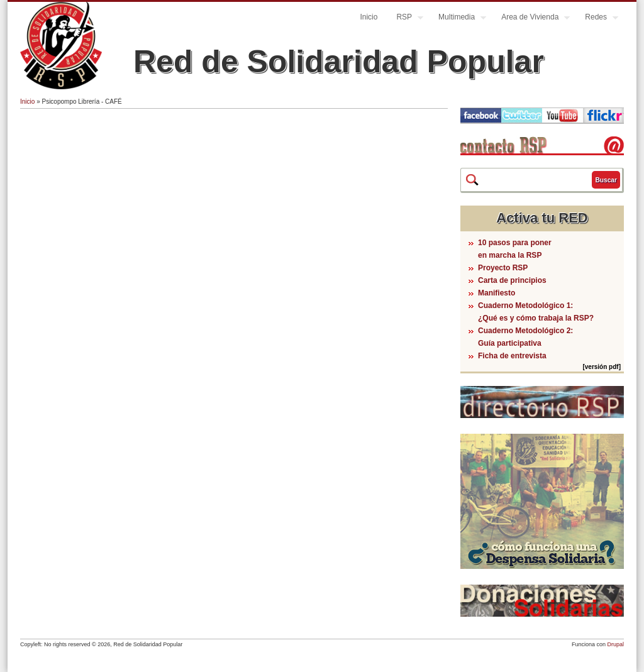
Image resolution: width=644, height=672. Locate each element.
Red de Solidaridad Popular (339, 62)
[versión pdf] (602, 367)
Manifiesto (497, 293)
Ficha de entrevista (512, 356)
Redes (597, 19)
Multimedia (458, 19)
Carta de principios (512, 280)
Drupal (615, 644)
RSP (405, 19)
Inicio (369, 17)
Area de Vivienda (531, 19)
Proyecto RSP (503, 268)
